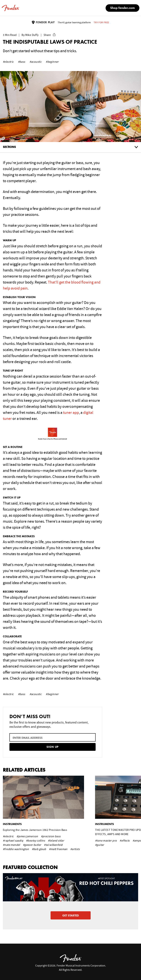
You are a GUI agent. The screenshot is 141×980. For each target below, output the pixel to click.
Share (50, 35)
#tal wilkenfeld (53, 845)
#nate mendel (11, 845)
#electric (8, 62)
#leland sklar (56, 841)
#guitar (100, 845)
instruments (12, 824)
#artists (75, 849)
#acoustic (36, 62)
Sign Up (53, 747)
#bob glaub (39, 849)
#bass (22, 62)
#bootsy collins (36, 841)
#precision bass (51, 836)
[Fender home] (11, 8)
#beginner (52, 62)
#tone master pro (106, 841)
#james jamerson (27, 836)
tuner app (71, 413)
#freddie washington (16, 849)
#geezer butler (32, 845)
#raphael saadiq (13, 841)
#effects (125, 841)
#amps (137, 841)
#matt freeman (58, 849)
